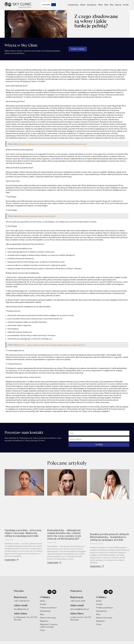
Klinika (100, 5)
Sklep (106, 5)
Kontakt (126, 5)
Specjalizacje (92, 5)
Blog (112, 5)
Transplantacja (73, 5)
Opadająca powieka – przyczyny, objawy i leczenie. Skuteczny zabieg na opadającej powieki (24, 533)
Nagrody (118, 5)
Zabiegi (83, 5)
